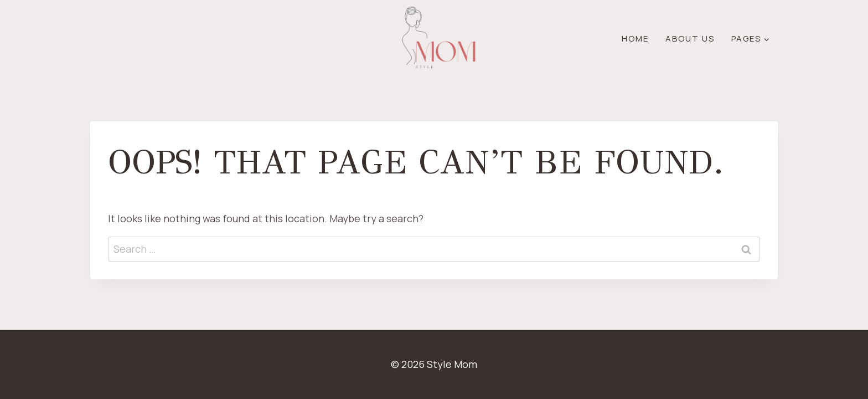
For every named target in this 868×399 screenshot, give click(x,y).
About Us (690, 39)
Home (635, 39)
